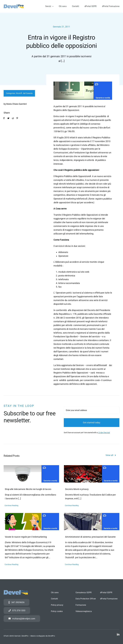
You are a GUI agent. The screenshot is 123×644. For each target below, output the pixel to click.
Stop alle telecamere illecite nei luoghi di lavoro (28, 489)
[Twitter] (7, 118)
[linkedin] (118, 634)
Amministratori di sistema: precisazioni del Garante (90, 537)
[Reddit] (12, 118)
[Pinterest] (16, 118)
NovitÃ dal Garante (23, 93)
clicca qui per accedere (82, 202)
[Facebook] (3, 118)
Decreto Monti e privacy (77, 489)
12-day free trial (104, 434)
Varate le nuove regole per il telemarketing (26, 537)
